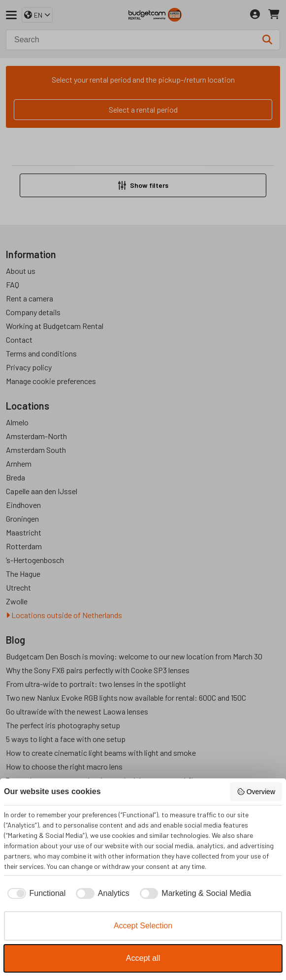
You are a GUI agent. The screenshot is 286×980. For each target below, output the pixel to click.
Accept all (143, 958)
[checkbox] (35, 893)
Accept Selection (143, 926)
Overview (256, 792)
